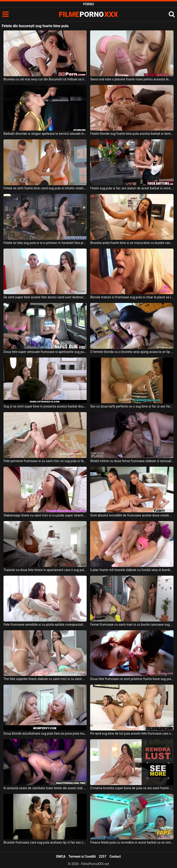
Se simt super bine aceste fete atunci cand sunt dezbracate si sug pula (45, 297)
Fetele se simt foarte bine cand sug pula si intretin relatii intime (45, 188)
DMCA (61, 856)
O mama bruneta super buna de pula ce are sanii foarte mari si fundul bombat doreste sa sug (132, 788)
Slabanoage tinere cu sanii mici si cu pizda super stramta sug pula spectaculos (45, 515)
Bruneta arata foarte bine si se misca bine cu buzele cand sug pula (132, 243)
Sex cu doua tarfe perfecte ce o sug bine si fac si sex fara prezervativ (132, 406)
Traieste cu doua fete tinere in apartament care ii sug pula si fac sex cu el (45, 570)
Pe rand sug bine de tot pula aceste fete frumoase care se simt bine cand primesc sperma (132, 733)
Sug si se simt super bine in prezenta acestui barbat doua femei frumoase (45, 406)
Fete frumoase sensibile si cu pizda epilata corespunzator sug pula (45, 625)
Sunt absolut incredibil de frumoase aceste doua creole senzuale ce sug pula (132, 515)
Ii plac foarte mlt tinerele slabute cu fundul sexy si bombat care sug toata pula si (132, 570)
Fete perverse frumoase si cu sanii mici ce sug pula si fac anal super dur (45, 461)
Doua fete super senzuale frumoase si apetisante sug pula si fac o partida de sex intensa (45, 352)
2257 (103, 856)
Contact (115, 856)
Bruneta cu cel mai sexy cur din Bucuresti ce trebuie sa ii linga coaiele (45, 79)
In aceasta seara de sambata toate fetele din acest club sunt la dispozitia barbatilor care (45, 788)
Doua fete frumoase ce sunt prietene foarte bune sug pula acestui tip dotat (132, 679)
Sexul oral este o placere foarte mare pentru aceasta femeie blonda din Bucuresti (132, 79)
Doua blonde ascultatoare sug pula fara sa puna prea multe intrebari (45, 733)
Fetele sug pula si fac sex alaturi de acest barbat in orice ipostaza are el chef (132, 188)
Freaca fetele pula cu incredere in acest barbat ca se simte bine (132, 842)
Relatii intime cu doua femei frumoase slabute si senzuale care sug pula (132, 461)
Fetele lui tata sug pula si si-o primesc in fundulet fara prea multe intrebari (45, 243)
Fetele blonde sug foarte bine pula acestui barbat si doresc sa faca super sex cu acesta (132, 134)
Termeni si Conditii (82, 856)
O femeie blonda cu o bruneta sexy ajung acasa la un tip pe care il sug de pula (132, 352)
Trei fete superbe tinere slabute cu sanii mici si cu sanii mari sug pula (45, 679)
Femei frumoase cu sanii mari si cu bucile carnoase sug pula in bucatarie (132, 625)
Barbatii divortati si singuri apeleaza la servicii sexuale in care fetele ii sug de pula (45, 134)
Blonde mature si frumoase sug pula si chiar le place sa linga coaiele (132, 297)
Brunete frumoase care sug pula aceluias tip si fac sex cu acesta (45, 842)
